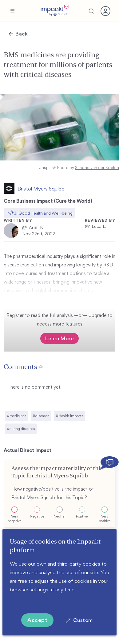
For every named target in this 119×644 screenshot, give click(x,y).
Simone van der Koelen (97, 168)
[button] (12, 11)
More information (30, 598)
